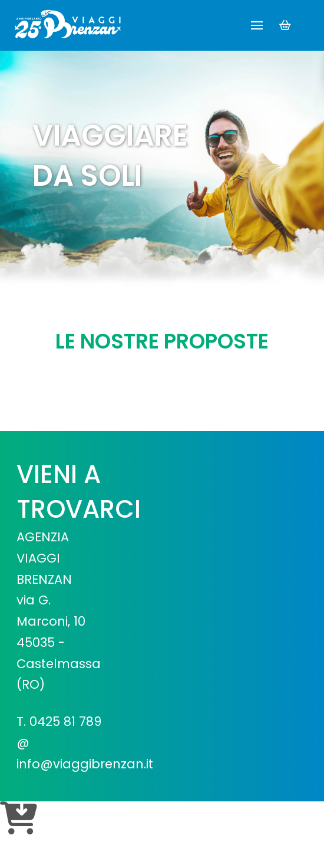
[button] (257, 25)
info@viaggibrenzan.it (85, 764)
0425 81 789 (65, 721)
